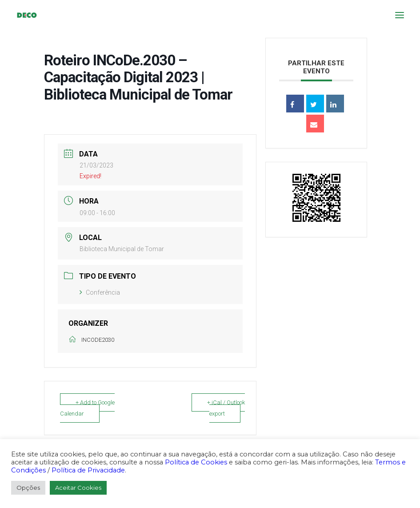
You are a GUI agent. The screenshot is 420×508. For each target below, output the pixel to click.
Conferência (100, 292)
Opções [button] (28, 488)
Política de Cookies (196, 462)
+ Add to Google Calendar (87, 408)
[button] (400, 15)
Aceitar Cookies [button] (78, 488)
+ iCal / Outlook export (226, 408)
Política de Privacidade (88, 470)
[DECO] (26, 15)
